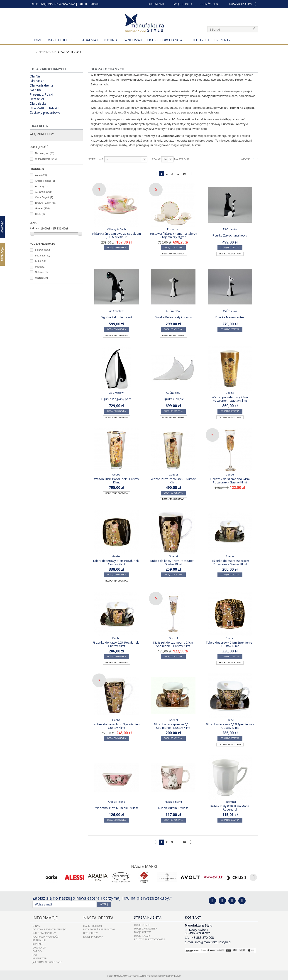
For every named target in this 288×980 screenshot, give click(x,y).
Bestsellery (90, 932)
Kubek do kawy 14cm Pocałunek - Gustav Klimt (173, 562)
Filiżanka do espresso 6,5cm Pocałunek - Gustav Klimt (230, 562)
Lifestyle (199, 40)
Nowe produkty (93, 935)
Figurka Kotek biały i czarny (173, 317)
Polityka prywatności (46, 935)
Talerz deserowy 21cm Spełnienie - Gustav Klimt (230, 644)
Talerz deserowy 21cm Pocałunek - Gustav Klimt (117, 562)
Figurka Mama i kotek (230, 317)
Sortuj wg (96, 159)
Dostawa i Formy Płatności (49, 928)
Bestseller (37, 99)
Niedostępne (45, 153)
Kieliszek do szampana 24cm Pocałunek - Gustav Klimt (230, 480)
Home (37, 40)
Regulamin (39, 939)
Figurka (43, 250)
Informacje (43, 917)
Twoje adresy (142, 932)
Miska (40, 267)
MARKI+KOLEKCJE (61, 40)
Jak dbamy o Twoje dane (47, 961)
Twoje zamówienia (145, 928)
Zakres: (35, 228)
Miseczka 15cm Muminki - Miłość (117, 808)
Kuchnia (110, 40)
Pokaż (156, 159)
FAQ (35, 953)
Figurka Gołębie (173, 399)
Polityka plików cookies (149, 939)
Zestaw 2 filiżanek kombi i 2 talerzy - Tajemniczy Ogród (173, 235)
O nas (36, 924)
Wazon (41, 278)
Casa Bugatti (44, 197)
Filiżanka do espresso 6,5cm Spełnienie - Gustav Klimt (173, 726)
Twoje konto (142, 924)
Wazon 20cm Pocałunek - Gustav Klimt (173, 480)
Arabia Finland (45, 181)
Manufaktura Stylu (125, 974)
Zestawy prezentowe (45, 113)
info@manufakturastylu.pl (213, 941)
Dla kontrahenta (42, 85)
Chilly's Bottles (46, 203)
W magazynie (46, 159)
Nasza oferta (95, 917)
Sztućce (41, 272)
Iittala (40, 214)
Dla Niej (36, 76)
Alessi (41, 175)
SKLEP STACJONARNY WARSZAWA (52, 4)
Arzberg (41, 186)
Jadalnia (89, 40)
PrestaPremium (172, 974)
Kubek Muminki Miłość (173, 808)
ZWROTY (37, 950)
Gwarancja (39, 946)
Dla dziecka (38, 104)
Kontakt (38, 942)
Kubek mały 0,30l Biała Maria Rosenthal (230, 808)
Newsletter (40, 957)
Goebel (42, 208)
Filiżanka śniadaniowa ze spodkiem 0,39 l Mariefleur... (117, 235)
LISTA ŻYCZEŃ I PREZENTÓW (99, 928)
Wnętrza (132, 40)
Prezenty (222, 40)
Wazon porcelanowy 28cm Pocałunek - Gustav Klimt (230, 399)
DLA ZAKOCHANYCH (45, 108)
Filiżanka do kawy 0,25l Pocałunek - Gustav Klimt (117, 644)
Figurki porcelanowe (166, 40)
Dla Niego (37, 81)
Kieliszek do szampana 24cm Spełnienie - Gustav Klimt (173, 644)
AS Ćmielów (44, 192)
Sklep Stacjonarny (44, 932)
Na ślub (35, 90)
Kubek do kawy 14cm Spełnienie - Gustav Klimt (117, 726)
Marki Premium (93, 924)
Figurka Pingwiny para (116, 399)
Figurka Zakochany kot (116, 317)
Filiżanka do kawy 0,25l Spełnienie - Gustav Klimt (230, 726)
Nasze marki (144, 866)
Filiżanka (43, 256)
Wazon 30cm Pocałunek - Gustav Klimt (117, 480)
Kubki (41, 261)
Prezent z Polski (41, 94)
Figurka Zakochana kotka (230, 235)
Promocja (2, 254)
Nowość (2, 227)
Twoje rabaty (142, 935)
